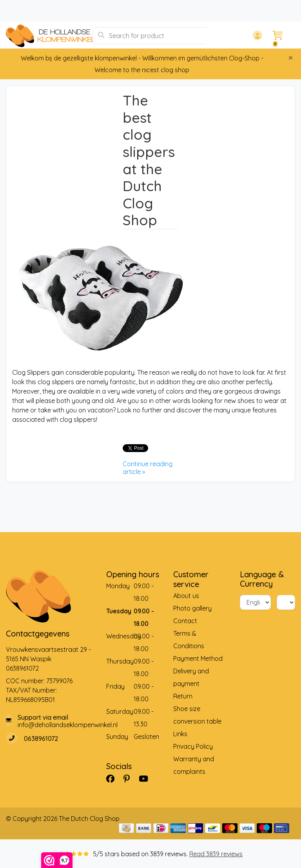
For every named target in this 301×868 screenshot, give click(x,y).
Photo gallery (192, 608)
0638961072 (22, 668)
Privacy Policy (193, 746)
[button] (256, 36)
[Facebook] (113, 779)
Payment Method (198, 658)
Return (183, 696)
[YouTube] (147, 779)
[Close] (291, 58)
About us (186, 596)
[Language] (255, 602)
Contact (185, 621)
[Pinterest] (130, 779)
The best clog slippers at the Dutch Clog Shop (149, 160)
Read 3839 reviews (216, 854)
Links (180, 734)
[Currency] (286, 602)
